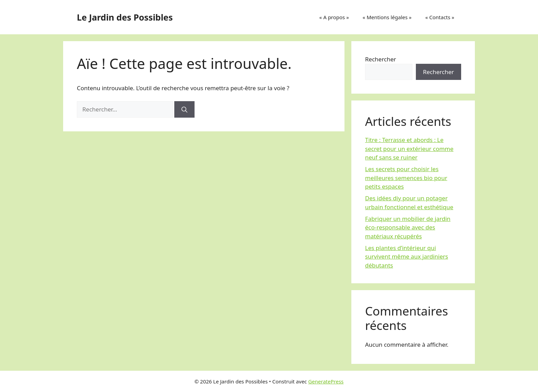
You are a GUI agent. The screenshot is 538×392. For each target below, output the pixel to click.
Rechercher (381, 59)
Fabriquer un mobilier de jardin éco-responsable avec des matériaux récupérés (408, 227)
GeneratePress (326, 381)
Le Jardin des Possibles (125, 17)
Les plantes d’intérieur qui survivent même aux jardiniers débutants (407, 257)
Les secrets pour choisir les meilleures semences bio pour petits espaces (406, 178)
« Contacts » (440, 17)
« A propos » (334, 17)
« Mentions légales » (387, 17)
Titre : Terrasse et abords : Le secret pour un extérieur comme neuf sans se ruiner (409, 149)
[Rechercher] (184, 109)
